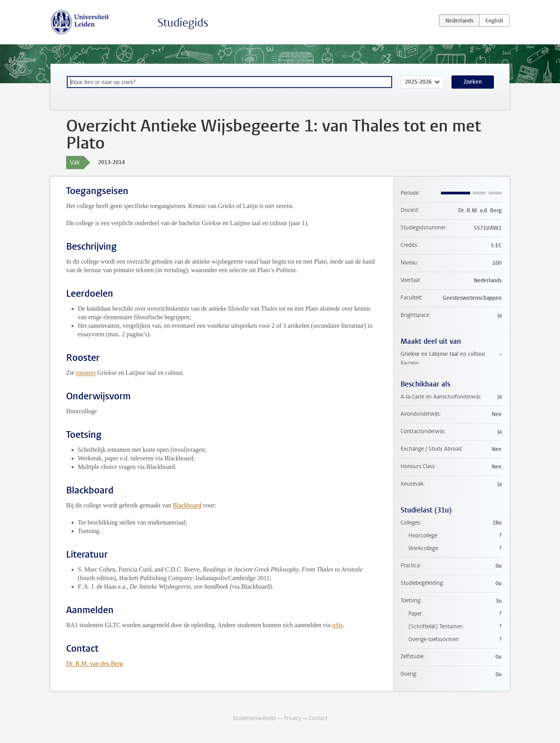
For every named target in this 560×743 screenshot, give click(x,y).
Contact (318, 718)
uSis (338, 625)
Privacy (292, 718)
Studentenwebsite (254, 718)
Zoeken (473, 82)
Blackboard (187, 505)
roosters (86, 373)
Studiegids (183, 23)
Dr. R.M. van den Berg (94, 663)
